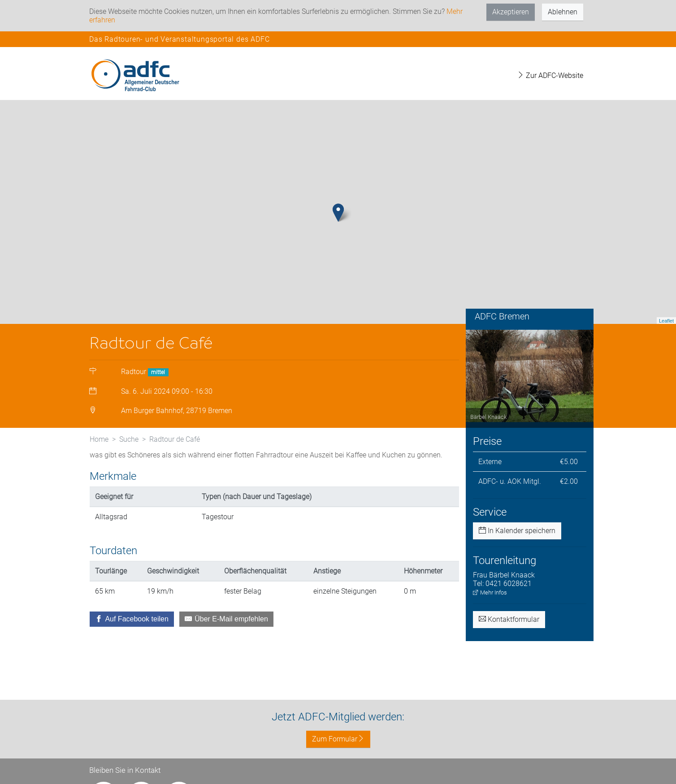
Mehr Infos (490, 592)
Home (99, 439)
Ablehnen (563, 12)
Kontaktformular (509, 619)
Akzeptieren (511, 12)
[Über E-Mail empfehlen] (226, 619)
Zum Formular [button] (338, 739)
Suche (129, 439)
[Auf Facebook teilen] (132, 619)
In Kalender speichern (517, 531)
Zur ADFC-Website (550, 75)
